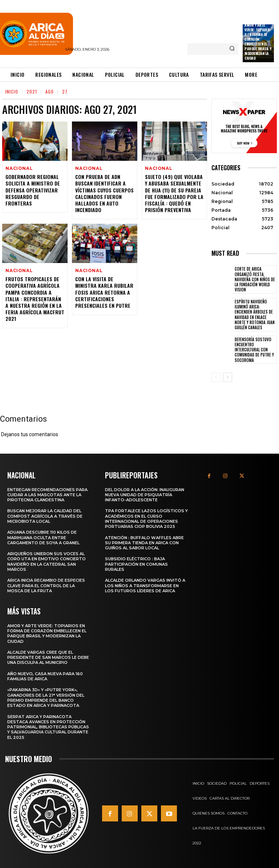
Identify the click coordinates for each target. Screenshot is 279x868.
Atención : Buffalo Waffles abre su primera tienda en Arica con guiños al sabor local (144, 542)
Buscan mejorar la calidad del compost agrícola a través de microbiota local (45, 516)
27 (65, 91)
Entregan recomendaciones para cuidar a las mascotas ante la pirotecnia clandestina (47, 494)
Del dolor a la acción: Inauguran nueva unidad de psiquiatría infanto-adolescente (145, 494)
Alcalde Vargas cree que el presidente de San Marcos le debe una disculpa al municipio (48, 656)
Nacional (18, 169)
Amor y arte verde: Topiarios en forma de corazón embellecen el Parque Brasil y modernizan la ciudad (258, 41)
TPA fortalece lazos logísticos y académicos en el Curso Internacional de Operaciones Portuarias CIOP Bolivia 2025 (146, 518)
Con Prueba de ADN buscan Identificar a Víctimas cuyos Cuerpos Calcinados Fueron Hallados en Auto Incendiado (104, 194)
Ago (50, 91)
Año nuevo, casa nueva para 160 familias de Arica (45, 675)
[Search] (232, 49)
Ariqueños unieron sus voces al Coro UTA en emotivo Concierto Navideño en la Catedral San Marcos (46, 561)
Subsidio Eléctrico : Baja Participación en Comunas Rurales (136, 564)
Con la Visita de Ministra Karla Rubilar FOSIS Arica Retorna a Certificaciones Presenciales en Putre (104, 294)
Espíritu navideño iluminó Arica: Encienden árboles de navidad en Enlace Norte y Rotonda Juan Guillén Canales (255, 314)
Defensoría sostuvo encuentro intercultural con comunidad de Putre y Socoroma (254, 350)
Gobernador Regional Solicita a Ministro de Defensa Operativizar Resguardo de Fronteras (33, 191)
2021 (32, 91)
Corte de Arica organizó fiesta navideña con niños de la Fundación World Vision (255, 279)
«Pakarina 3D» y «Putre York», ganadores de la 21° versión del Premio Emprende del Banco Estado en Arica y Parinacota (46, 697)
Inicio (12, 91)
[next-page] (228, 377)
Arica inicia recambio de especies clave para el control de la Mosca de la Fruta (46, 585)
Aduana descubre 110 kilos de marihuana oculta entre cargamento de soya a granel (43, 537)
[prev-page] (216, 377)
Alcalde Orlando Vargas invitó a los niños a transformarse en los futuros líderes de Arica (145, 585)
